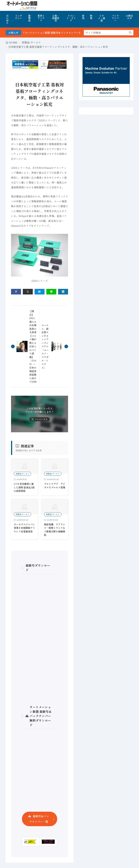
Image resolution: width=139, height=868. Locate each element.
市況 (83, 17)
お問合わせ (129, 17)
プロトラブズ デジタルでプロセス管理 (55, 486)
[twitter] (28, 292)
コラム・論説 (102, 18)
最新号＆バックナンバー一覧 (39, 819)
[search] (130, 33)
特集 (91, 17)
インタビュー (19, 17)
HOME (7, 19)
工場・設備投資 (56, 18)
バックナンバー (115, 18)
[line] (51, 292)
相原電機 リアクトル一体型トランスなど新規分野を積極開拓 (55, 530)
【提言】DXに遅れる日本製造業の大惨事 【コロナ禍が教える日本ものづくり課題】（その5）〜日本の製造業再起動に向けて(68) (33, 346)
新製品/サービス (31, 42)
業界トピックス (41, 18)
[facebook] (16, 292)
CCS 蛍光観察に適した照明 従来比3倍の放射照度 (24, 487)
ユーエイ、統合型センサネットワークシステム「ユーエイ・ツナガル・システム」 (45, 346)
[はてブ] (40, 292)
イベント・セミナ (71, 18)
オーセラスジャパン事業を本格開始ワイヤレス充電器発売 (24, 528)
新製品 (29, 18)
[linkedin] (63, 292)
